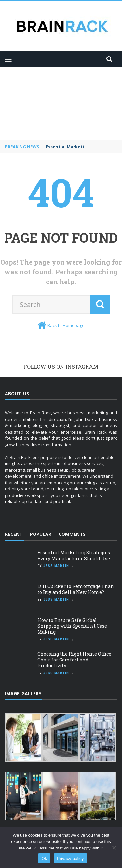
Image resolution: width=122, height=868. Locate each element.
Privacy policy (70, 858)
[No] (114, 848)
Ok (44, 858)
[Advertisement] (61, 104)
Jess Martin (56, 566)
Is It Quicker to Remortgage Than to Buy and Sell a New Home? (76, 589)
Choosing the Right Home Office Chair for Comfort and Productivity (74, 660)
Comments (72, 534)
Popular (41, 534)
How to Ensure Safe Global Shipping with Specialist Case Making (72, 626)
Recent (14, 534)
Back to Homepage (66, 325)
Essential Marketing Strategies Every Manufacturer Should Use (74, 555)
